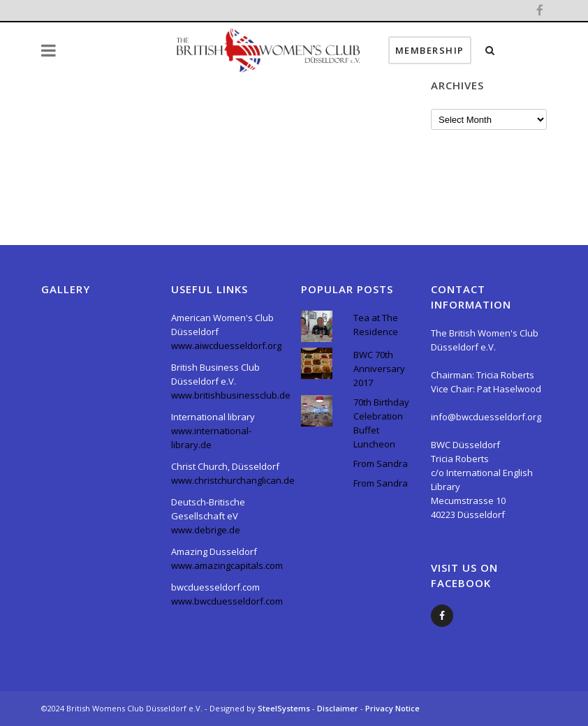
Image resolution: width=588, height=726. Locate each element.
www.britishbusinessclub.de (231, 395)
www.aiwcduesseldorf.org (226, 346)
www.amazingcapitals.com (227, 565)
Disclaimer (339, 708)
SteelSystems (285, 708)
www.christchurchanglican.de (233, 480)
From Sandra (381, 464)
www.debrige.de (206, 530)
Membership (482, 50)
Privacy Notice (392, 708)
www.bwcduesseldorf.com (227, 601)
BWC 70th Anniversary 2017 (379, 369)
